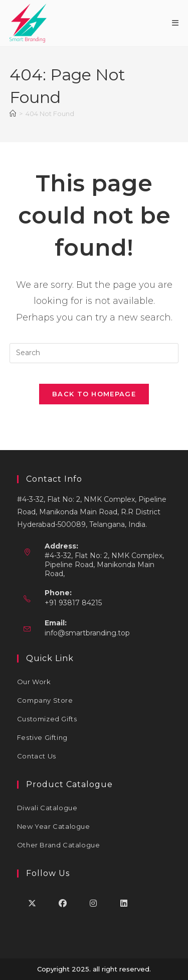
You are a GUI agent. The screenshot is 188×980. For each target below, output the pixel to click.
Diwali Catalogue (47, 808)
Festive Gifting (42, 737)
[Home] (13, 114)
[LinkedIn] (124, 903)
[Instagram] (93, 903)
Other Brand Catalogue (59, 845)
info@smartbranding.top (87, 633)
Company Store (45, 700)
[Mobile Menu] (175, 23)
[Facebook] (63, 903)
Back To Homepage (94, 394)
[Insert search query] (94, 353)
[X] (32, 903)
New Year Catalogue (54, 826)
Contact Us (37, 756)
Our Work (34, 682)
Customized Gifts (47, 719)
